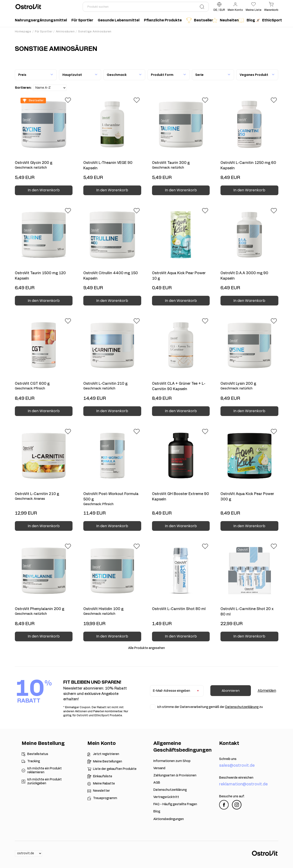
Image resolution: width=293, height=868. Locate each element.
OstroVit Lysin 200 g (249, 386)
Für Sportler (44, 32)
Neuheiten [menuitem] (224, 20)
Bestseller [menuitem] (198, 20)
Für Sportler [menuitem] (82, 20)
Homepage (23, 32)
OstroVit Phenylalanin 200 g (44, 612)
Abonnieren (231, 691)
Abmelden (267, 691)
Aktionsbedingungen (169, 819)
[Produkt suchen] (146, 7)
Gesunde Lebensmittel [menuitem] (119, 20)
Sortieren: (23, 88)
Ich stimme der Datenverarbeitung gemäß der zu (210, 707)
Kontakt (229, 743)
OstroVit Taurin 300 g (181, 165)
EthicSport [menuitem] (268, 20)
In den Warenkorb (44, 190)
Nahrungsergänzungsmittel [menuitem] (41, 20)
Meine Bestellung (43, 743)
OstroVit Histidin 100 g (112, 612)
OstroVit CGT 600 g (44, 386)
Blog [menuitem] (246, 20)
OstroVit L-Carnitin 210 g (112, 386)
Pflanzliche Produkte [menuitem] (163, 20)
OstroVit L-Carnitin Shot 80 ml (179, 609)
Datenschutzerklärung (242, 707)
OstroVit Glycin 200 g (44, 165)
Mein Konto (102, 743)
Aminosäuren (65, 32)
